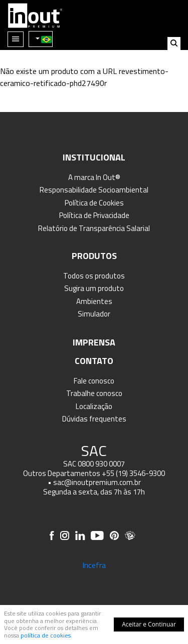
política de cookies (46, 635)
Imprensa (94, 342)
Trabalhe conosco (94, 393)
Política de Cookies (94, 203)
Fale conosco (94, 381)
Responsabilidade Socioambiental (94, 190)
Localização (94, 406)
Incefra (94, 565)
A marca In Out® (94, 177)
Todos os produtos (94, 276)
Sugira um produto (94, 288)
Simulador (94, 314)
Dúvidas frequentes (94, 419)
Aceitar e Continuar (149, 624)
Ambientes (94, 301)
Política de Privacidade (94, 215)
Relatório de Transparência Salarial (94, 228)
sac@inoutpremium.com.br (97, 482)
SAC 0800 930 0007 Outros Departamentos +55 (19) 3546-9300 (94, 468)
